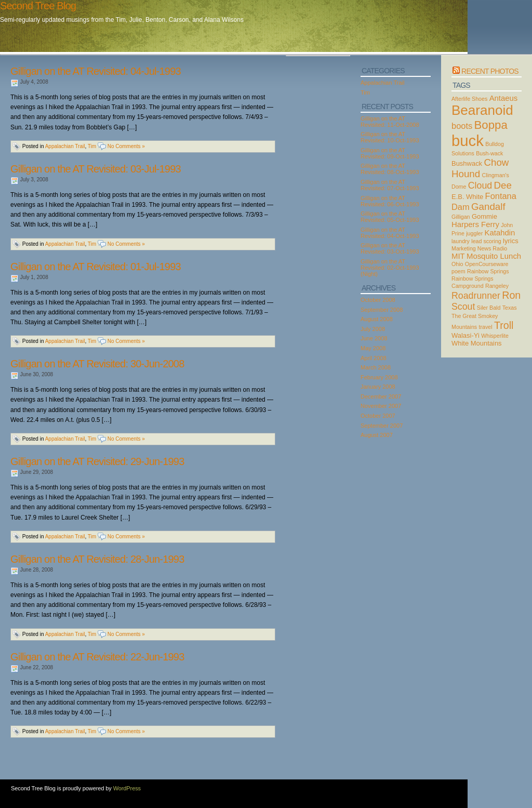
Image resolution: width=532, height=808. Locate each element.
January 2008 (378, 387)
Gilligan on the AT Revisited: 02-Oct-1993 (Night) (390, 268)
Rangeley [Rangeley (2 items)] (497, 286)
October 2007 (378, 416)
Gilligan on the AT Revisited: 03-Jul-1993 (96, 169)
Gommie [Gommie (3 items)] (484, 216)
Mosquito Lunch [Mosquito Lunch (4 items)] (494, 256)
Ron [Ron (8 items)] (511, 295)
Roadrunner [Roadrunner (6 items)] (476, 296)
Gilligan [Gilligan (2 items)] (461, 217)
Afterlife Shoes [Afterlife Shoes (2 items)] (469, 99)
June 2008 (374, 338)
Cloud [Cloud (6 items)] (480, 186)
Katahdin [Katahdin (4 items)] (500, 233)
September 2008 (382, 310)
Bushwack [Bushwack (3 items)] (467, 163)
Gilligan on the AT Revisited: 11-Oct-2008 (390, 122)
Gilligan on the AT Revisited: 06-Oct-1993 (390, 201)
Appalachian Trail (65, 146)
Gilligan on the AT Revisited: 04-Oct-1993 (390, 233)
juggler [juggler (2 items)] (474, 233)
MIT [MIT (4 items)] (458, 256)
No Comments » (126, 146)
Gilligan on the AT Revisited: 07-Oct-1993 (390, 185)
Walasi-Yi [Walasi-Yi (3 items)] (465, 335)
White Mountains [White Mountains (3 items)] (477, 343)
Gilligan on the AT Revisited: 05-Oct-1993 (390, 217)
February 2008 (379, 377)
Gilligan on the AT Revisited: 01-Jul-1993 (96, 267)
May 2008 (373, 348)
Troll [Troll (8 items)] (504, 325)
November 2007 (381, 406)
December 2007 (381, 396)
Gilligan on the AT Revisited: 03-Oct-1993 (390, 248)
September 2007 (382, 426)
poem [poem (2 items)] (458, 271)
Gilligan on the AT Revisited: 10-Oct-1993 (390, 137)
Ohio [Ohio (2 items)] (457, 264)
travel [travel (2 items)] (486, 327)
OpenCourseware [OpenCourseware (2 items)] (487, 264)
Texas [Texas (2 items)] (510, 308)
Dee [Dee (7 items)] (503, 185)
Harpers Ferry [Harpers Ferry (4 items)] (475, 224)
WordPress (127, 788)
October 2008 (378, 300)
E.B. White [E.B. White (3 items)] (467, 197)
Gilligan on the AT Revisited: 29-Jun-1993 (97, 461)
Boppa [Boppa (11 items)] (491, 125)
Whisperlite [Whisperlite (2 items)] (495, 336)
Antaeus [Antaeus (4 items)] (504, 98)
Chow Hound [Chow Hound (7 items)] (480, 168)
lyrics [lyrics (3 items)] (511, 241)
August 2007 (377, 435)
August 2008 (377, 319)
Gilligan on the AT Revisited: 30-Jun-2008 (97, 364)
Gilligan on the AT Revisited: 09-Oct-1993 (390, 153)
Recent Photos (490, 71)
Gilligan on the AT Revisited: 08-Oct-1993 (390, 169)
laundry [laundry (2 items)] (461, 241)
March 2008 (376, 367)
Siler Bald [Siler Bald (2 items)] (489, 308)
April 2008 (374, 358)
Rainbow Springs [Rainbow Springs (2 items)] (488, 271)
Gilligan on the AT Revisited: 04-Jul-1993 (96, 71)
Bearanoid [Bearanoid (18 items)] (482, 110)
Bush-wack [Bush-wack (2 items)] (489, 153)
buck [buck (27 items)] (468, 141)
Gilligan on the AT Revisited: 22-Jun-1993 (97, 657)
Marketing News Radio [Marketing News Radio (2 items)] (479, 248)
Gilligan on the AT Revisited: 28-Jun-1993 (97, 559)
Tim (92, 146)
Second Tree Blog (38, 6)
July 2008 (373, 329)
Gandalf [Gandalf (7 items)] (488, 207)
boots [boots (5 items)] (462, 126)
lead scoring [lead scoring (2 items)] (486, 241)
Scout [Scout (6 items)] (463, 307)
